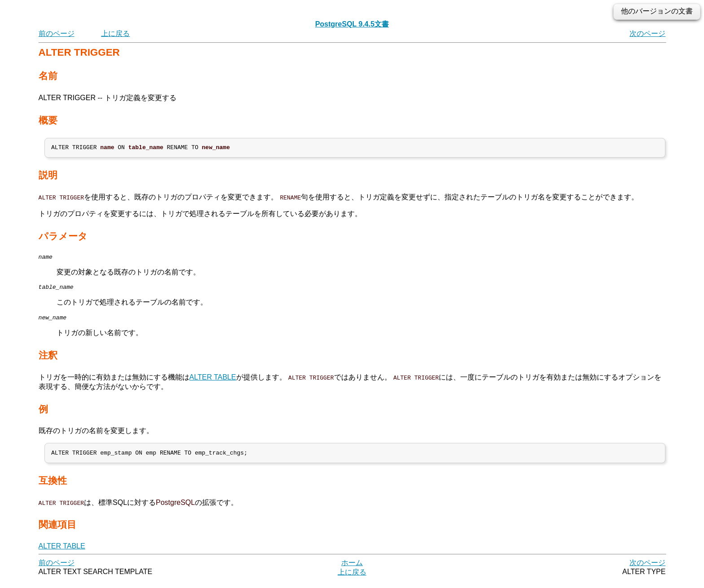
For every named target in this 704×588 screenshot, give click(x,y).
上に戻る (115, 33)
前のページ (57, 33)
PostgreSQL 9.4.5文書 (352, 24)
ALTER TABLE (213, 382)
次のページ (647, 33)
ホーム (352, 570)
